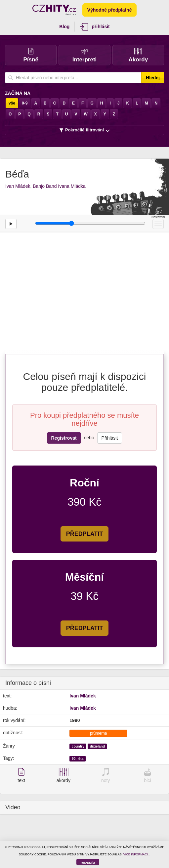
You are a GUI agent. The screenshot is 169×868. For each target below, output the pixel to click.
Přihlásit (110, 438)
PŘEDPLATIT (85, 534)
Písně (31, 55)
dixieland (98, 746)
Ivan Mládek (18, 186)
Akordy (138, 55)
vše (12, 103)
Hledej (153, 78)
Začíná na (18, 93)
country (78, 746)
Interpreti (85, 55)
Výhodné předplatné (110, 10)
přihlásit (95, 27)
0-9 (25, 103)
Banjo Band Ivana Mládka (59, 186)
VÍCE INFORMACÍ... (137, 854)
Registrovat (64, 438)
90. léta (78, 759)
